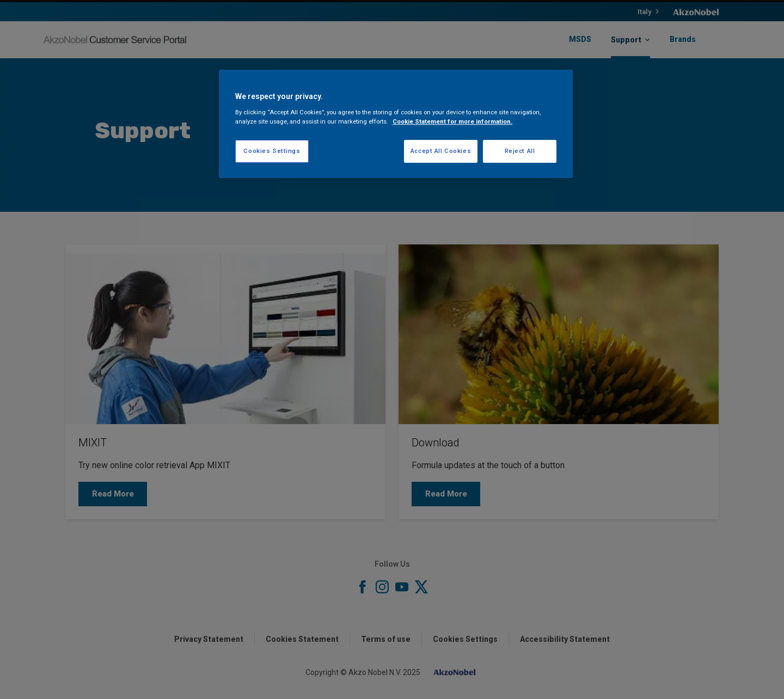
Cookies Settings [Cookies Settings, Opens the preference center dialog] (272, 151)
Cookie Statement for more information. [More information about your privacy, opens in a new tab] (452, 121)
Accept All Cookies (441, 151)
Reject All (520, 151)
